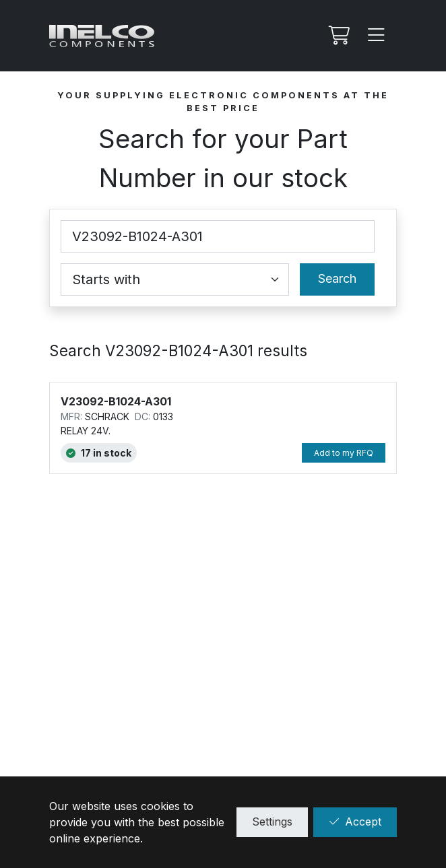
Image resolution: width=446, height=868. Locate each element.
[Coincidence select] (175, 279)
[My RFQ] (338, 36)
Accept (355, 822)
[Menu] (377, 36)
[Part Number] (218, 236)
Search (337, 278)
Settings (272, 822)
